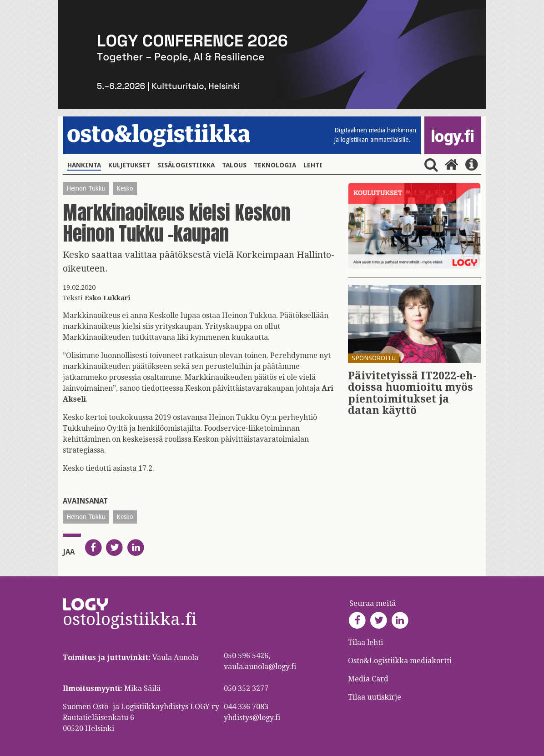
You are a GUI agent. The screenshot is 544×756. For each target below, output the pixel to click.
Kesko (125, 188)
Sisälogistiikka (186, 165)
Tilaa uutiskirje (375, 697)
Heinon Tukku (86, 188)
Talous (234, 165)
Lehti (313, 165)
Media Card (369, 679)
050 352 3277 (246, 688)
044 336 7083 (246, 707)
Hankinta (84, 165)
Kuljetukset (129, 165)
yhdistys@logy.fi (252, 718)
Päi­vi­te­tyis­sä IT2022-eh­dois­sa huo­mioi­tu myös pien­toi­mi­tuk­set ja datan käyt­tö (412, 393)
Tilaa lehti (365, 643)
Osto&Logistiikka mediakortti (400, 661)
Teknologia (275, 165)
